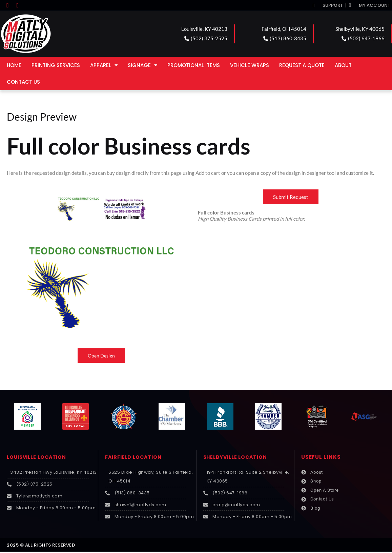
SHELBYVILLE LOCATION (237, 457)
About (343, 65)
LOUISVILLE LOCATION (39, 457)
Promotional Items (194, 65)
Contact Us (23, 82)
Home (14, 65)
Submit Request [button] (291, 197)
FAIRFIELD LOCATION (135, 457)
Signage (142, 65)
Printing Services (56, 65)
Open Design (101, 356)
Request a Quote (302, 65)
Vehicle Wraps (250, 65)
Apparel (104, 65)
